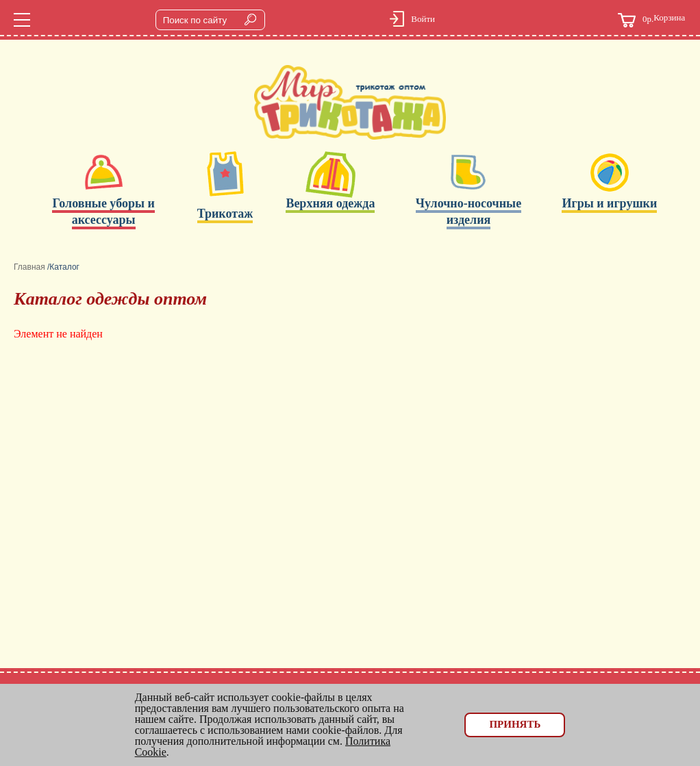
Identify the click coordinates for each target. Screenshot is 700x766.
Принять (515, 724)
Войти (423, 19)
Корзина (651, 20)
